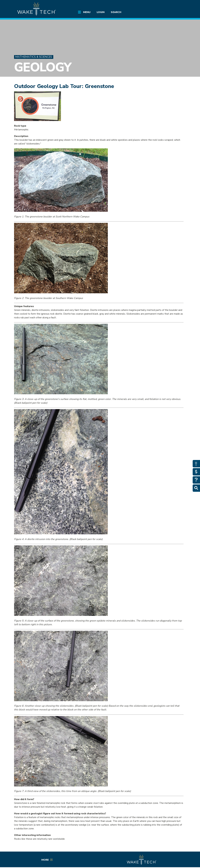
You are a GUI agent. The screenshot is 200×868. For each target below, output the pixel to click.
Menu (87, 12)
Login (101, 12)
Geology (43, 67)
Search (116, 12)
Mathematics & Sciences (34, 57)
